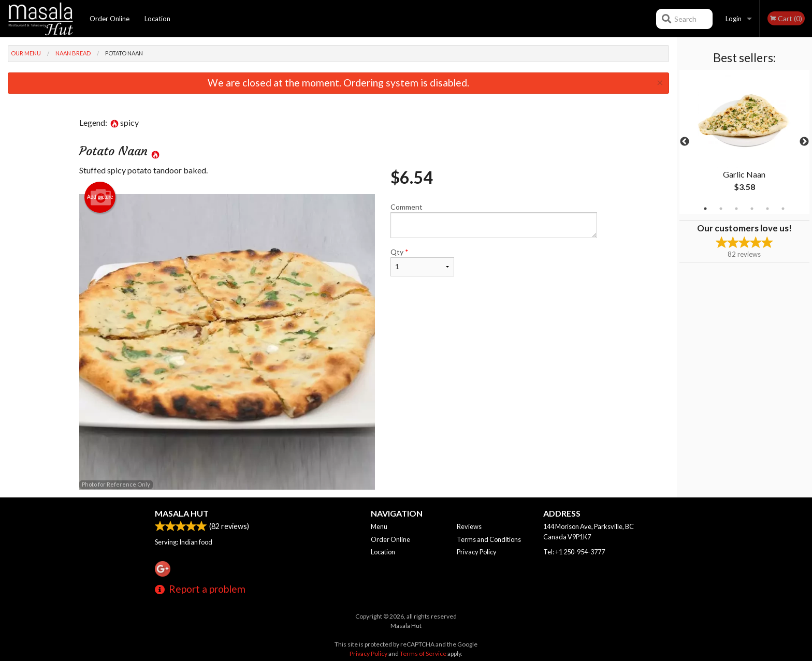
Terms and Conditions (489, 539)
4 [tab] (752, 209)
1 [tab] (705, 209)
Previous (685, 142)
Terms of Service (423, 653)
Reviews (469, 526)
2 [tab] (721, 209)
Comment (494, 220)
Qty (422, 262)
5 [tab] (767, 209)
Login (734, 19)
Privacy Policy (477, 552)
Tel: (574, 552)
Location (157, 19)
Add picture (100, 197)
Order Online (110, 19)
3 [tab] (736, 209)
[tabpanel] (744, 142)
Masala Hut (182, 513)
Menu (379, 526)
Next (804, 142)
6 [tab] (783, 209)
